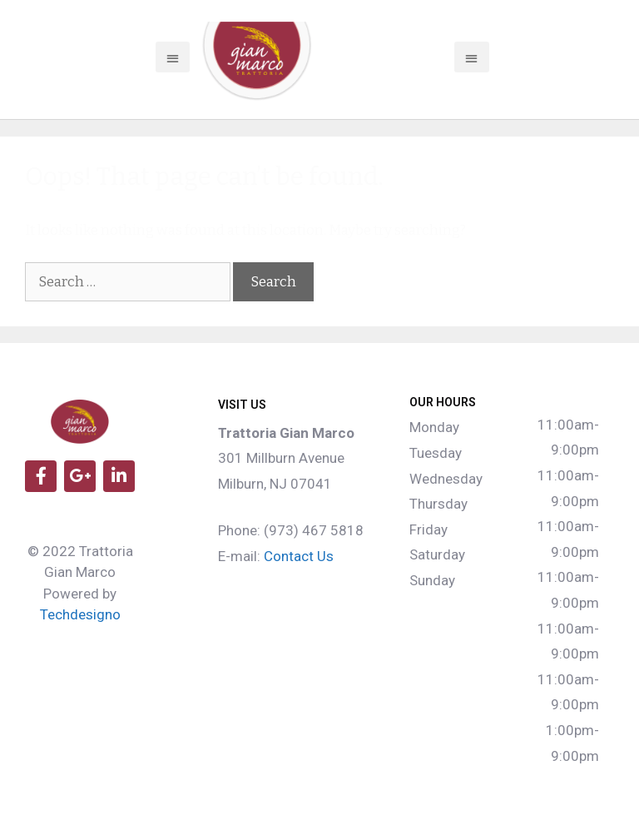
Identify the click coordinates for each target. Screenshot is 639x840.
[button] (173, 57)
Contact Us (299, 556)
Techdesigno (80, 614)
